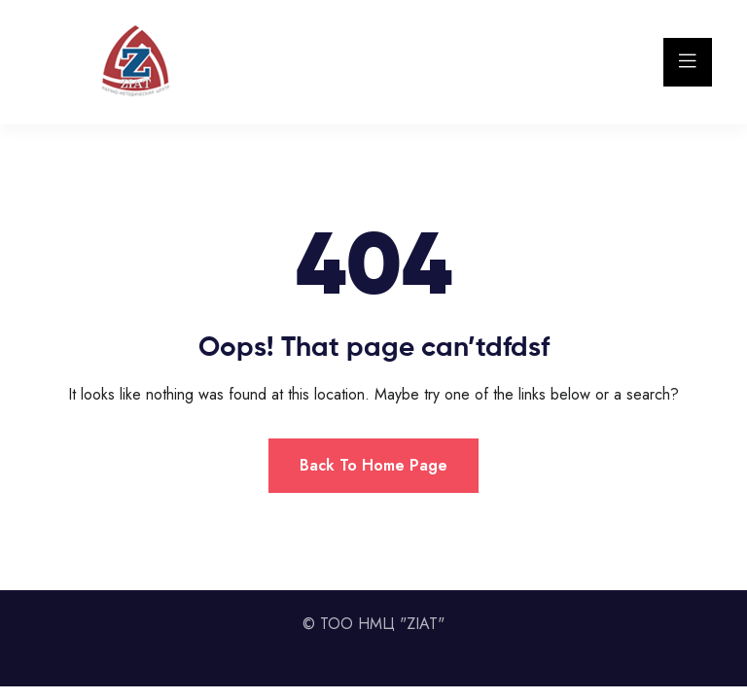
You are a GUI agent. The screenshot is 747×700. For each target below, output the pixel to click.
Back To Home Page (373, 465)
